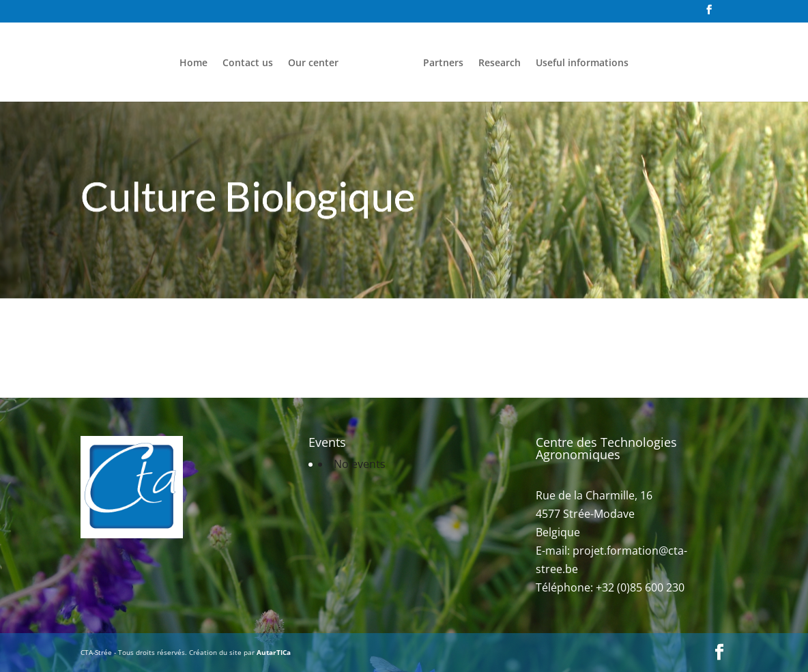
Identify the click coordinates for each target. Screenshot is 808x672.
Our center (313, 63)
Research (500, 63)
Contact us (248, 63)
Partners (443, 63)
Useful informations (582, 63)
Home (193, 63)
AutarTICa (274, 652)
